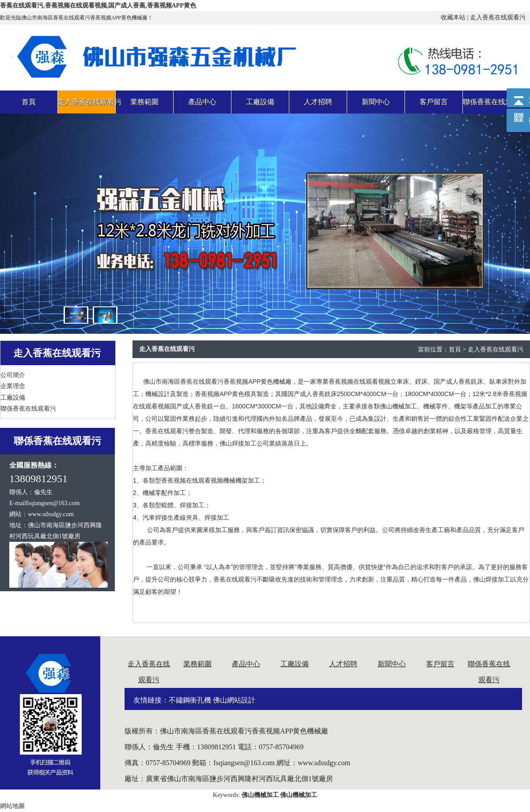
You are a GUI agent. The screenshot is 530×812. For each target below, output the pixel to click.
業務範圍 (197, 664)
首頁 (455, 349)
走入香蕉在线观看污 (498, 17)
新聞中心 (392, 664)
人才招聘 (343, 664)
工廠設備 (295, 664)
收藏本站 (453, 17)
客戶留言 (440, 664)
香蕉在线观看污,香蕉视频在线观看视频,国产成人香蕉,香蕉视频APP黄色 (98, 6)
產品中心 (246, 664)
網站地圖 (12, 806)
